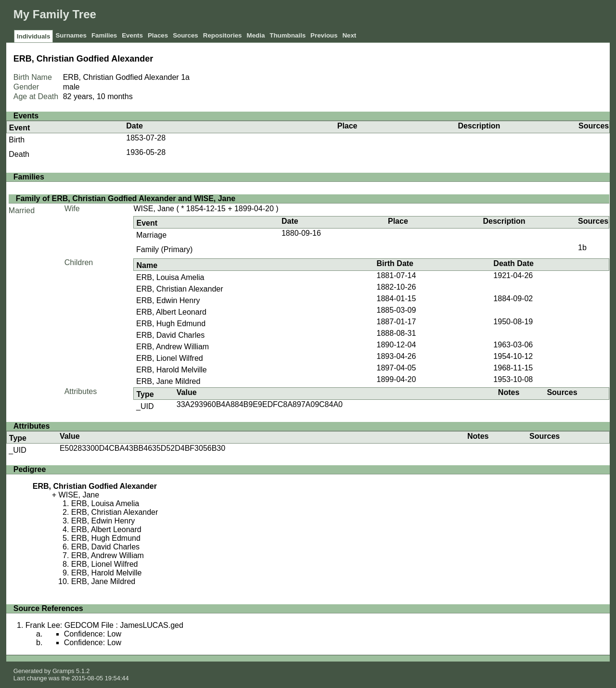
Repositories (223, 35)
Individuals (34, 36)
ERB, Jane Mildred (168, 381)
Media (256, 35)
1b (582, 248)
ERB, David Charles (170, 335)
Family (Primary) (164, 249)
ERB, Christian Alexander (180, 289)
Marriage (151, 235)
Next (349, 35)
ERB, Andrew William (173, 347)
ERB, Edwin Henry (168, 300)
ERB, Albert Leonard (171, 312)
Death (19, 154)
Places (158, 35)
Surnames (71, 35)
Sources (186, 35)
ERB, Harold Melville (172, 370)
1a (185, 77)
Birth (17, 140)
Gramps (64, 671)
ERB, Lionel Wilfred (170, 358)
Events (132, 35)
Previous (324, 35)
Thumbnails (288, 35)
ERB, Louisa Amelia (170, 277)
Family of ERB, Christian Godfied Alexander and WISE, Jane (126, 198)
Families (104, 35)
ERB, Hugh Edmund (171, 324)
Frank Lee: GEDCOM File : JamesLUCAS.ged (104, 625)
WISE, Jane (154, 209)
